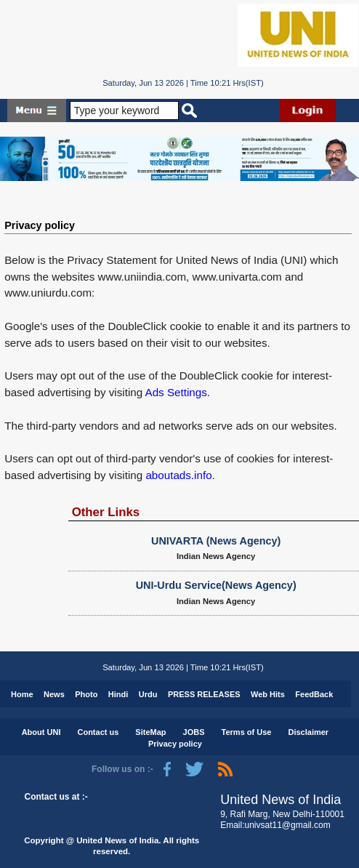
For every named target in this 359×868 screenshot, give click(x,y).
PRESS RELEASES (204, 694)
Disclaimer (308, 732)
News (54, 694)
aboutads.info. (180, 475)
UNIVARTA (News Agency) (216, 541)
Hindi (118, 694)
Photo (86, 694)
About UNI (41, 732)
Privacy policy (40, 225)
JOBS (194, 732)
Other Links (106, 512)
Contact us (98, 732)
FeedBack (314, 694)
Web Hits (268, 694)
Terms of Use (247, 732)
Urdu (148, 694)
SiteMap (150, 732)
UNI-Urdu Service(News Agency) (216, 585)
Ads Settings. (178, 392)
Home (22, 694)
